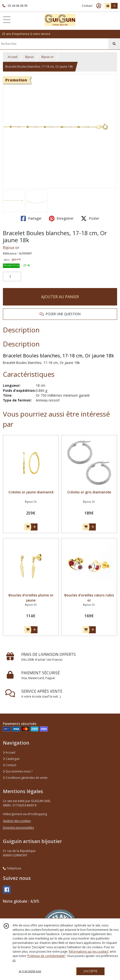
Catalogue (11, 759)
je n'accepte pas (30, 971)
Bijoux (29, 57)
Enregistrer (61, 218)
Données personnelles (18, 828)
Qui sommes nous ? (18, 771)
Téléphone (12, 868)
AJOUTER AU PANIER (60, 297)
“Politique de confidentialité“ (46, 956)
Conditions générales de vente (25, 778)
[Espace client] (99, 6)
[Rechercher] (114, 44)
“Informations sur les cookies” (89, 952)
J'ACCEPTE (90, 971)
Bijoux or (48, 57)
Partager (31, 218)
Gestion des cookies (17, 821)
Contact (87, 6)
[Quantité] (12, 277)
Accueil (13, 57)
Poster (90, 218)
